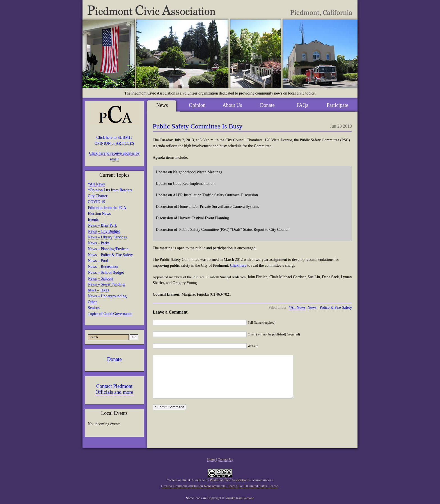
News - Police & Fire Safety (330, 308)
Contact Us (225, 459)
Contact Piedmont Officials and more (114, 389)
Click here (238, 265)
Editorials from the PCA (107, 208)
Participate (337, 105)
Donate (114, 359)
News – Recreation (103, 267)
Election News (99, 214)
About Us (232, 105)
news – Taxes (98, 290)
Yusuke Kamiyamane (240, 498)
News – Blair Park (102, 225)
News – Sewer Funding (106, 284)
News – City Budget (104, 231)
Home (211, 459)
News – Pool (98, 261)
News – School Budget (106, 272)
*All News (96, 184)
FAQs (302, 105)
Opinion (197, 105)
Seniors (94, 308)
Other (92, 302)
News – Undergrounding (107, 296)
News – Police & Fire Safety (110, 255)
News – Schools (100, 278)
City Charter (98, 196)
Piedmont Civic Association (229, 480)
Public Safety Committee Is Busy (198, 126)
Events (93, 219)
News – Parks (99, 243)
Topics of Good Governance (110, 314)
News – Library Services (107, 237)
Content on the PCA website (186, 480)
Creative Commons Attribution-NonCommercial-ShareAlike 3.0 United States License (219, 486)
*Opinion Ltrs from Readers (110, 190)
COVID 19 (97, 202)
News (162, 105)
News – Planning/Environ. (109, 249)
